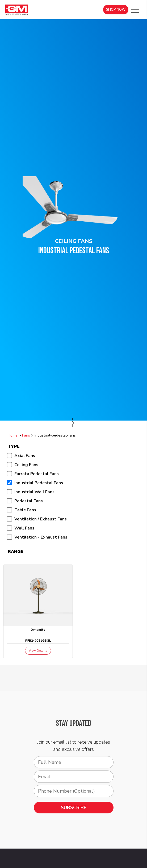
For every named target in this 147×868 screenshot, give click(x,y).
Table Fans (25, 510)
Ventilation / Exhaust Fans (41, 519)
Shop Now (116, 10)
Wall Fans (24, 528)
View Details (38, 651)
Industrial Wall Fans (34, 492)
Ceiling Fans (26, 465)
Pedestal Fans (29, 501)
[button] (135, 11)
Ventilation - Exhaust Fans (41, 537)
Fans (26, 435)
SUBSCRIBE (74, 808)
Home (13, 435)
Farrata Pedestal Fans (37, 474)
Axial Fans (25, 456)
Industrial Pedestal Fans (39, 483)
